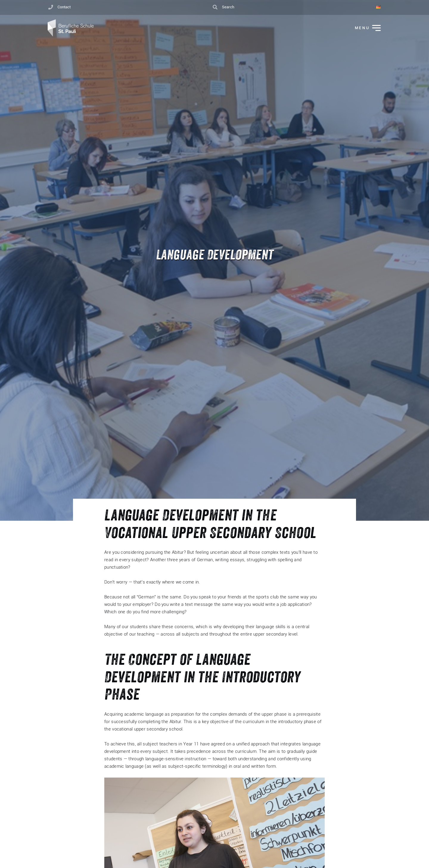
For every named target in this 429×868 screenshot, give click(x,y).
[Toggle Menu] (364, 28)
